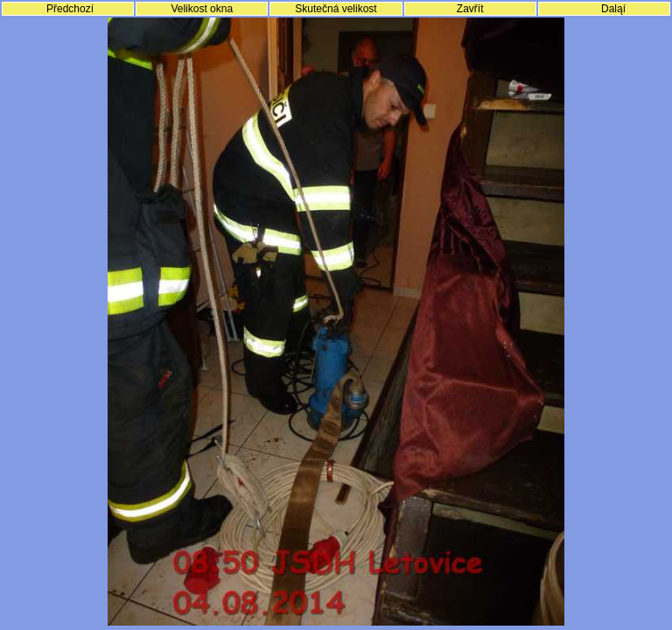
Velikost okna (202, 9)
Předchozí (70, 9)
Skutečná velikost (336, 9)
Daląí (613, 9)
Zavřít (470, 9)
